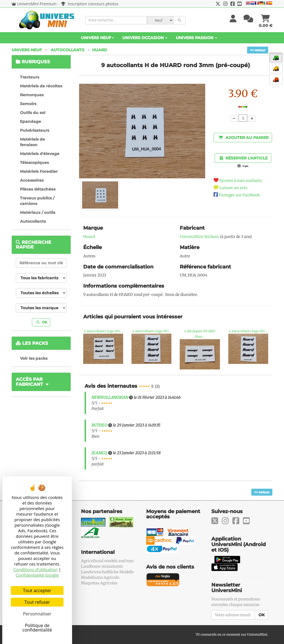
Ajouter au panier (244, 138)
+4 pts (245, 166)
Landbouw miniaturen (102, 566)
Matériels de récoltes (41, 86)
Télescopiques (34, 163)
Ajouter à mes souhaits (241, 181)
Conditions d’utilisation (35, 569)
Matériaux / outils (38, 212)
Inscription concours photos (90, 4)
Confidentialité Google (37, 575)
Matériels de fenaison (32, 142)
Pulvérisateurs (35, 130)
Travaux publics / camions (37, 201)
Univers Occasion (145, 38)
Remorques (32, 95)
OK (42, 322)
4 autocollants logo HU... (152, 331)
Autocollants (68, 50)
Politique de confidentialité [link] (37, 628)
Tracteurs (30, 77)
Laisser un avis (233, 188)
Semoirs (28, 104)
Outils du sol (33, 113)
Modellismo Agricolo (100, 577)
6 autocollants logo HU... (103, 331)
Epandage (31, 121)
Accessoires (32, 180)
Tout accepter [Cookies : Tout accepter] (37, 590)
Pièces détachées (38, 189)
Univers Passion (196, 38)
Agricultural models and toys (107, 561)
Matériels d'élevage (40, 154)
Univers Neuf (97, 38)
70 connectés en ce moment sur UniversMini (231, 634)
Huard (100, 50)
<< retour (258, 50)
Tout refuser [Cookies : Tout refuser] (37, 602)
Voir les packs (34, 358)
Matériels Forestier (39, 171)
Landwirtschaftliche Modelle (107, 572)
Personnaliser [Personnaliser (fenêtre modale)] (37, 614)
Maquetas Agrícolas (99, 583)
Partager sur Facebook (239, 195)
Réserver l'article (244, 158)
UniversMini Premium (37, 4)
